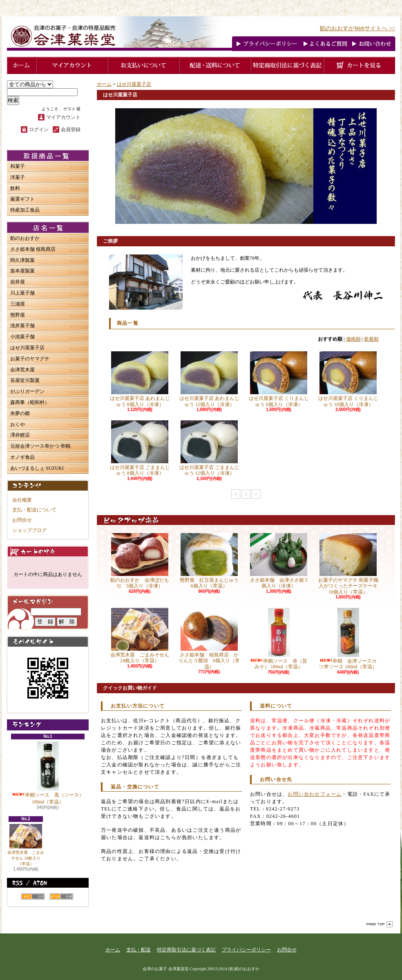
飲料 (15, 188)
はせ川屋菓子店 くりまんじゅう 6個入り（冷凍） (279, 379)
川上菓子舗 (22, 293)
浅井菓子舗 (22, 326)
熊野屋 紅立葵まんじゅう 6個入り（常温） (212, 561)
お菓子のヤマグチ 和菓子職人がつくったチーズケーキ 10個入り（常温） (348, 564)
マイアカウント (63, 117)
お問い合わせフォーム (315, 794)
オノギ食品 (22, 457)
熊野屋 (18, 315)
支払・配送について (34, 510)
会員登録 (71, 129)
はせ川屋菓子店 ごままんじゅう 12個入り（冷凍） (209, 448)
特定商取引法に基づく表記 (186, 950)
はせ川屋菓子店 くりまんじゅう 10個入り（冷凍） (348, 379)
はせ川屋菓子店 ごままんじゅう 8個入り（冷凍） (140, 448)
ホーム (104, 84)
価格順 (353, 339)
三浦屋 (18, 304)
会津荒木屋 (22, 370)
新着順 (371, 339)
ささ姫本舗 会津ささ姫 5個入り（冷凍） (279, 561)
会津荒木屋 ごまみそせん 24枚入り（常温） (26, 845)
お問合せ (22, 520)
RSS (33, 896)
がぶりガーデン (27, 391)
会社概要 (22, 500)
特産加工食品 (25, 210)
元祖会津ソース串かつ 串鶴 (40, 446)
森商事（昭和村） (30, 402)
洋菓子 (18, 177)
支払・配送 (138, 950)
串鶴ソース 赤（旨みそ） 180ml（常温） (279, 639)
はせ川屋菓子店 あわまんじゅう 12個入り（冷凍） (209, 379)
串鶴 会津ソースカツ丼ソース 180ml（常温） (348, 639)
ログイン (39, 129)
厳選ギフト (22, 199)
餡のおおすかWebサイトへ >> (358, 28)
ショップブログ (29, 530)
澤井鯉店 (20, 435)
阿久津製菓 (22, 260)
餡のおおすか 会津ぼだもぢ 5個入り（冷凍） (140, 561)
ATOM (61, 896)
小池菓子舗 (22, 337)
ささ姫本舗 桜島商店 (33, 249)
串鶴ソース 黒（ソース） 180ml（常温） (48, 773)
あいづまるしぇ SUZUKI (37, 468)
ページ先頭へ (380, 924)
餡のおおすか (25, 238)
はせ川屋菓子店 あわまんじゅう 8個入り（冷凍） (140, 379)
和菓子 (18, 166)
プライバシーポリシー (246, 950)
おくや (18, 424)
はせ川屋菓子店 (27, 348)
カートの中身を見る (48, 551)
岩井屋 (18, 282)
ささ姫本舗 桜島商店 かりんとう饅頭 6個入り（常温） (209, 639)
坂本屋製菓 (22, 271)
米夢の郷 (20, 413)
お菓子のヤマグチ (30, 359)
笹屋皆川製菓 (25, 380)
